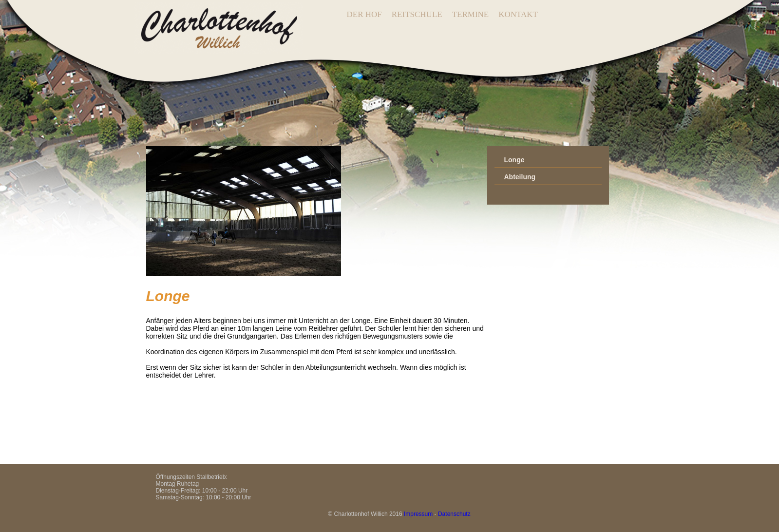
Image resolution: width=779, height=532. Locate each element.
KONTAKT (518, 14)
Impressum (418, 514)
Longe (514, 160)
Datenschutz (454, 514)
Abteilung (520, 177)
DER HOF (364, 14)
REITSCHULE (417, 14)
